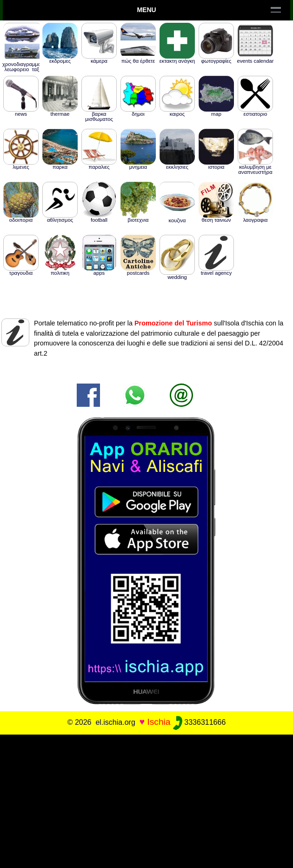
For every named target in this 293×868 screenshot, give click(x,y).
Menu (146, 10)
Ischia (159, 722)
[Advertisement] (146, 800)
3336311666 (199, 722)
